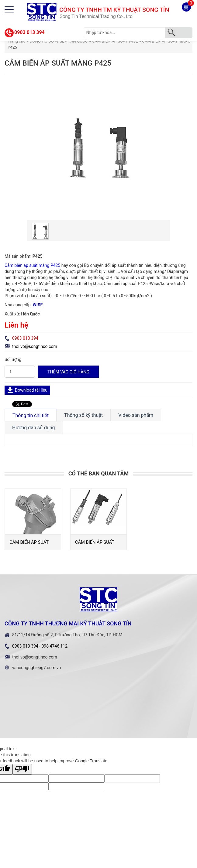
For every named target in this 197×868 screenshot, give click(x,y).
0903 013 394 (29, 32)
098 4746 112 (54, 646)
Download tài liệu (31, 390)
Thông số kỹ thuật (83, 415)
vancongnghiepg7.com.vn (36, 668)
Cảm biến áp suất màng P (29, 265)
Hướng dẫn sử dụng (34, 428)
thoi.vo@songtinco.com (35, 346)
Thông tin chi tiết (31, 415)
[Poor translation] (22, 769)
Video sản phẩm (136, 415)
